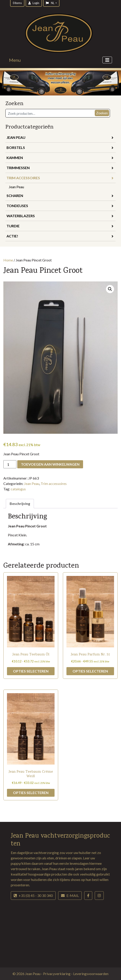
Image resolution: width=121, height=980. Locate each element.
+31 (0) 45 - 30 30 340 (33, 895)
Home (8, 260)
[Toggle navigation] (107, 60)
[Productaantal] (10, 464)
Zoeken (102, 113)
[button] (110, 289)
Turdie (60, 226)
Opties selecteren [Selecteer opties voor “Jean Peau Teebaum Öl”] (31, 671)
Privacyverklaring (57, 974)
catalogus (18, 489)
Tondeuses (60, 206)
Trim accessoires (60, 178)
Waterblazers (60, 216)
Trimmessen (60, 168)
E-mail (70, 895)
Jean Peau (60, 137)
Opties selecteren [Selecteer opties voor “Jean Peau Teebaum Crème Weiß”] (31, 793)
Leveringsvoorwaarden (91, 974)
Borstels (60, 147)
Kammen (60, 158)
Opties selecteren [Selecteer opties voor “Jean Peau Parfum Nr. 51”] (90, 671)
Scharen (60, 196)
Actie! (60, 236)
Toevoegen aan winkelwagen (50, 464)
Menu (15, 60)
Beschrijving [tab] (20, 503)
